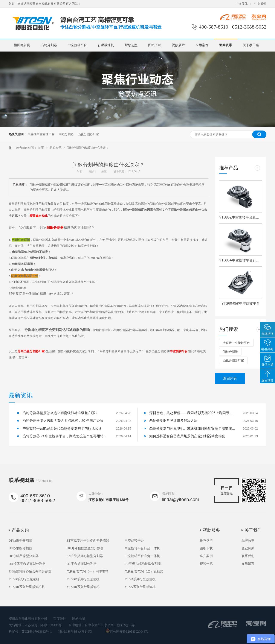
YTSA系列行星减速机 (140, 587)
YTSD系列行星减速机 (140, 579)
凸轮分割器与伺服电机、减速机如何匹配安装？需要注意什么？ (192, 428)
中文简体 (242, 4)
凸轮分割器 (49, 45)
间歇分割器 (66, 134)
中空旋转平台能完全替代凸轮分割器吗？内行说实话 (62, 428)
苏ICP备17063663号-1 (37, 632)
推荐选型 (206, 541)
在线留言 (248, 564)
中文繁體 (260, 4)
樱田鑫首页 (22, 45)
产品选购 (20, 530)
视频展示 (178, 45)
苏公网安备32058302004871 (127, 632)
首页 (41, 148)
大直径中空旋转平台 (41, 134)
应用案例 (202, 45)
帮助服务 (211, 530)
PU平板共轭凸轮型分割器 (143, 564)
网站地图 (79, 619)
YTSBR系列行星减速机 (83, 579)
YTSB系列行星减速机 (24, 579)
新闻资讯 (226, 45)
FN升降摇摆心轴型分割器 (85, 556)
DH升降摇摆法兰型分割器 (85, 548)
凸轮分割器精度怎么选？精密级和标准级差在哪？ (60, 413)
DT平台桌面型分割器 (82, 564)
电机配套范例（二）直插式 (144, 571)
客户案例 (206, 556)
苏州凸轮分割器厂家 (31, 351)
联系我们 (248, 556)
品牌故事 (248, 541)
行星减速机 (106, 45)
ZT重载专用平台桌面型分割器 (88, 541)
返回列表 (230, 378)
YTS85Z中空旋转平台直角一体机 (241, 217)
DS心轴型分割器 (20, 548)
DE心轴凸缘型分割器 (24, 556)
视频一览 (206, 564)
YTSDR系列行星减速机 (83, 587)
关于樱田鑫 (251, 45)
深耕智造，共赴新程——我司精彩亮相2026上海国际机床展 (192, 413)
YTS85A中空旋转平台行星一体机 (241, 260)
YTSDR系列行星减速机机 (27, 587)
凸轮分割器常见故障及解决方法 (173, 421)
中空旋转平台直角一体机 (142, 556)
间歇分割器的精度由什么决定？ (88, 148)
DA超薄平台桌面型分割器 (27, 564)
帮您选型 (131, 45)
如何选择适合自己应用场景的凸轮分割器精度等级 (187, 436)
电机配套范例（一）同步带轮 (88, 571)
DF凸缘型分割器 (20, 541)
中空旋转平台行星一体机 (142, 548)
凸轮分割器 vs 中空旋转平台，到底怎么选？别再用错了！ (66, 436)
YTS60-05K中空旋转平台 (241, 303)
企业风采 (248, 548)
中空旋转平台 (77, 45)
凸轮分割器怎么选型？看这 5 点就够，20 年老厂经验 (63, 421)
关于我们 (253, 530)
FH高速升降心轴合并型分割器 (30, 571)
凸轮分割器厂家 (88, 134)
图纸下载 (155, 45)
